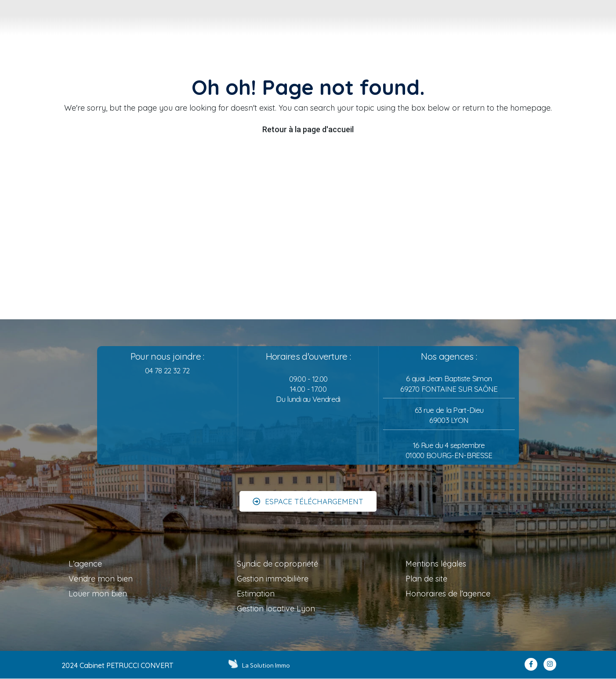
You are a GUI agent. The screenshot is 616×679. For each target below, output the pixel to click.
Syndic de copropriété (277, 564)
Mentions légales (436, 564)
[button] (308, 494)
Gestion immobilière (273, 579)
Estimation (256, 594)
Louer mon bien (98, 594)
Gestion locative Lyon (276, 609)
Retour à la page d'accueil (308, 129)
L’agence (85, 564)
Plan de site (426, 579)
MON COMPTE (593, 36)
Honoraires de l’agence (448, 594)
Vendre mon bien (101, 579)
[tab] (245, 24)
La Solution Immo (267, 665)
